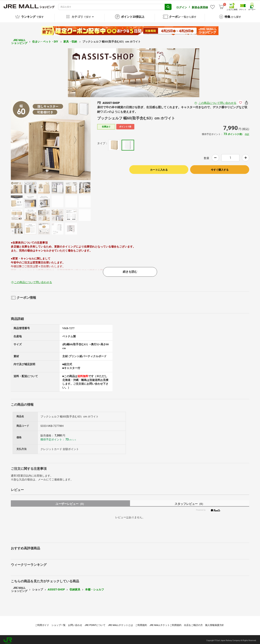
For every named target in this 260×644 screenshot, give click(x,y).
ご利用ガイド (42, 623)
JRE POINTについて (95, 623)
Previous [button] (28, 138)
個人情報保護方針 (214, 623)
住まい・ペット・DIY (45, 40)
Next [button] (73, 138)
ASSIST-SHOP (56, 588)
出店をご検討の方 (193, 623)
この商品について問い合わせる (217, 101)
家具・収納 (71, 40)
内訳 (247, 132)
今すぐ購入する (220, 168)
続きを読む (130, 270)
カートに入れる (159, 168)
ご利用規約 (141, 623)
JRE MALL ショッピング (19, 40)
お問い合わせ (75, 623)
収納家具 (75, 588)
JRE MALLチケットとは (120, 623)
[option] (51, 138)
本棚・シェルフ (95, 588)
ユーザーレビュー (71, 502)
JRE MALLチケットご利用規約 (165, 623)
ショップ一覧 (58, 623)
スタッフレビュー (190, 502)
